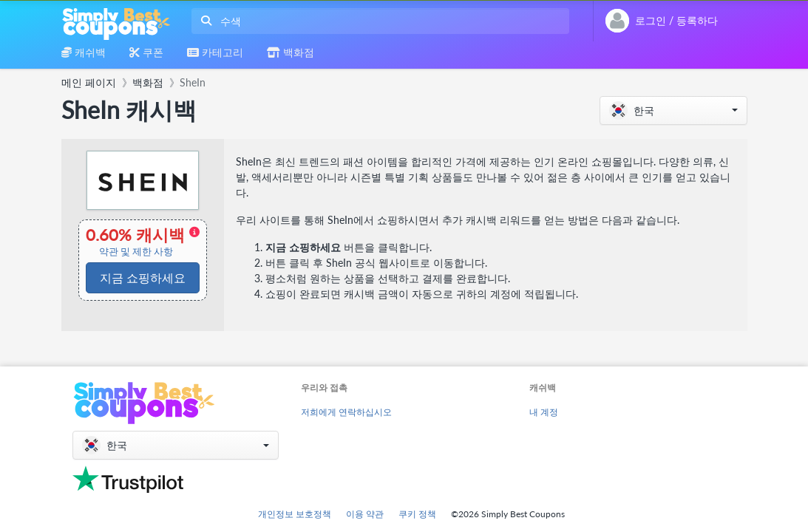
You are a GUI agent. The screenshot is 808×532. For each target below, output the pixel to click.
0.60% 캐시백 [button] (143, 242)
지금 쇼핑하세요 (143, 277)
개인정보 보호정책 (295, 514)
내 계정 (544, 412)
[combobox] (377, 21)
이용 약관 (365, 514)
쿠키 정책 (417, 514)
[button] (673, 110)
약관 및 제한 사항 (136, 252)
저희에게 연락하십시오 (346, 412)
